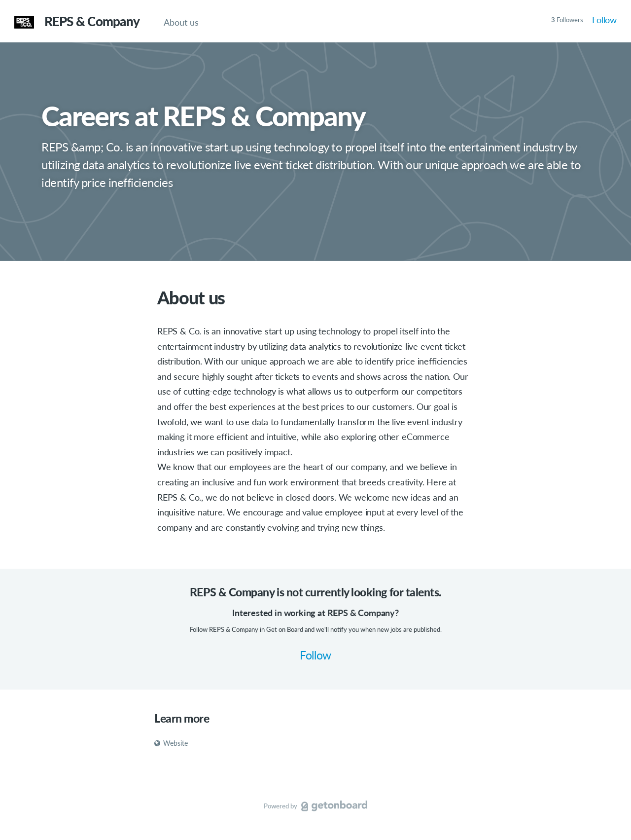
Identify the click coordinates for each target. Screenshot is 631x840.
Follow (604, 20)
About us (181, 22)
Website (171, 743)
